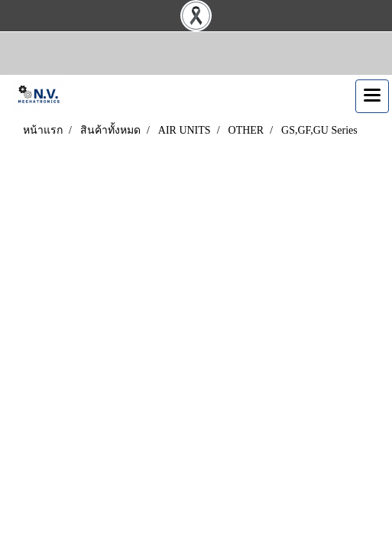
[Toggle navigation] (372, 96)
